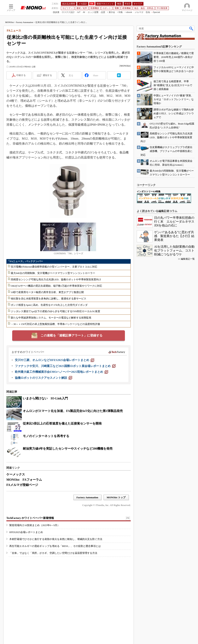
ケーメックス (16, 474)
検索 (191, 28)
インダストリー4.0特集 (149, 192)
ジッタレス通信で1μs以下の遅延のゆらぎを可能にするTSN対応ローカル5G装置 (55, 311)
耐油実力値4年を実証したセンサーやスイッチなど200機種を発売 (68, 449)
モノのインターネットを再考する (46, 436)
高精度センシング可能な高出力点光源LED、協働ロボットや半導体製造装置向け (56, 279)
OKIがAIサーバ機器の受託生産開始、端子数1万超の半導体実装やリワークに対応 (56, 286)
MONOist (9, 22)
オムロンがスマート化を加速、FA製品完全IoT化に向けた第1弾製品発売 (73, 411)
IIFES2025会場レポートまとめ (26, 532)
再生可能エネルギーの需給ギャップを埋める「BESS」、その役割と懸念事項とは (55, 546)
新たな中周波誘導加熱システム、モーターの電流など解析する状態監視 (51, 318)
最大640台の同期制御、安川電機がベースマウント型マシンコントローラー (53, 273)
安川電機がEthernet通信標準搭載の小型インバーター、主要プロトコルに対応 (54, 267)
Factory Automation (25, 22)
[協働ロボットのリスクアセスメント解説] (44, 378)
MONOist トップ (116, 497)
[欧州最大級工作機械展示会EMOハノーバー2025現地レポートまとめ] (61, 372)
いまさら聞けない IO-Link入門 (45, 398)
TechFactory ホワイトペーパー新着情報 (30, 518)
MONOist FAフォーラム (24, 480)
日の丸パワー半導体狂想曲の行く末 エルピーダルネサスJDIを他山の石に (174, 222)
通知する (47, 75)
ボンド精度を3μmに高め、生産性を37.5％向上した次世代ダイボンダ (49, 305)
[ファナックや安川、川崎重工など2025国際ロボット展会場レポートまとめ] (65, 366)
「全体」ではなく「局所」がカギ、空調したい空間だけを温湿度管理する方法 (53, 553)
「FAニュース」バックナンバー (25, 261)
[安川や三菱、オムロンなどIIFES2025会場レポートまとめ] (55, 360)
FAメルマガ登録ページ (22, 485)
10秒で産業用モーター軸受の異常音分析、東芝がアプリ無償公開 (47, 292)
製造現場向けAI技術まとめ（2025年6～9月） (35, 525)
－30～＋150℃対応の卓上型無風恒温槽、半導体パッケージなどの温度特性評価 (55, 324)
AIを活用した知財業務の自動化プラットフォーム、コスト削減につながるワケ (174, 250)
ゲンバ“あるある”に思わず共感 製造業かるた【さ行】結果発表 (174, 236)
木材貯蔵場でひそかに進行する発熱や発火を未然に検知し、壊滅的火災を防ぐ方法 (56, 539)
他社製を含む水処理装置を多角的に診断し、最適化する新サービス (49, 299)
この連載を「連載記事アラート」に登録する (72, 335)
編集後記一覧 (188, 259)
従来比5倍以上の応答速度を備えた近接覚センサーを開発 (62, 423)
